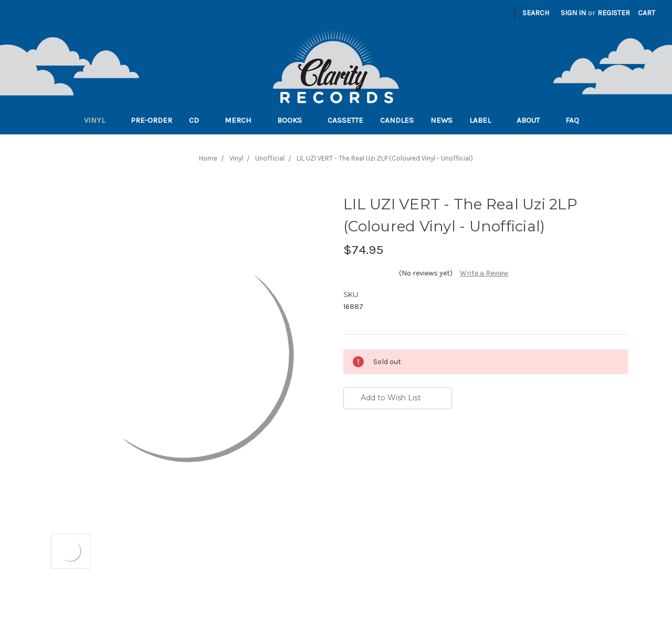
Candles (397, 120)
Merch (243, 120)
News (442, 120)
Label (485, 120)
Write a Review (484, 273)
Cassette (345, 120)
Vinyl (99, 120)
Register (614, 13)
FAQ (577, 120)
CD (198, 120)
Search (536, 13)
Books (294, 120)
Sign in (573, 13)
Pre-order (151, 120)
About (533, 120)
